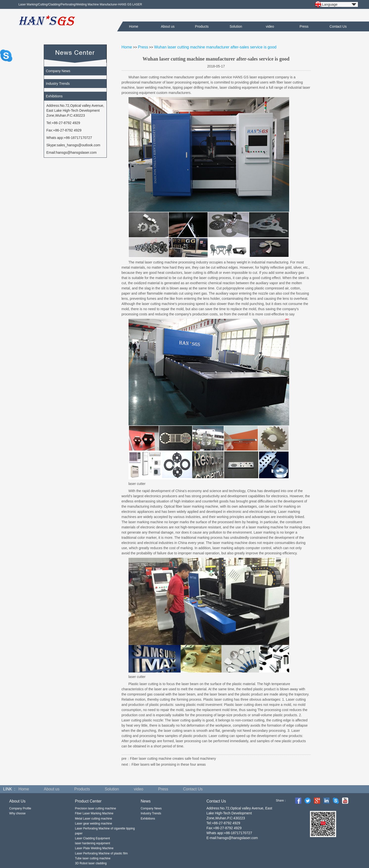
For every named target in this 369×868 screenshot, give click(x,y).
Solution (236, 26)
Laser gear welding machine (93, 824)
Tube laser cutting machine (93, 858)
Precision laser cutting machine (95, 808)
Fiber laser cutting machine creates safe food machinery (173, 759)
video (270, 26)
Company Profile (20, 808)
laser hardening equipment (92, 843)
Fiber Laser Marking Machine (94, 813)
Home (134, 26)
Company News (58, 71)
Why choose (17, 813)
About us (168, 26)
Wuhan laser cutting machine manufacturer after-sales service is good (215, 47)
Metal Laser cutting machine (93, 819)
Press (304, 26)
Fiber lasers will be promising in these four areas (169, 764)
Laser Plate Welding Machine (94, 848)
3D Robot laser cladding (91, 863)
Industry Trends (58, 84)
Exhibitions (54, 96)
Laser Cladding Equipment (92, 838)
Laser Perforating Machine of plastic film (101, 853)
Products (202, 26)
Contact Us (338, 26)
